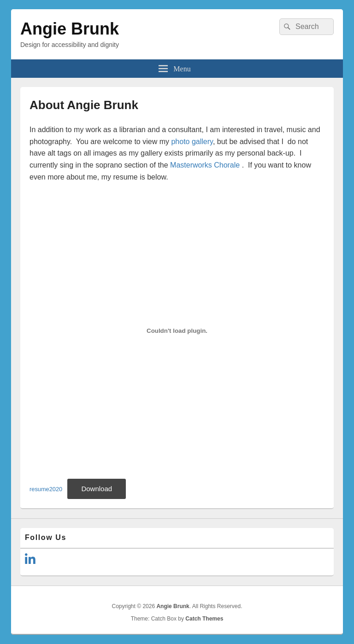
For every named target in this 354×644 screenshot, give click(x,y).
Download (97, 489)
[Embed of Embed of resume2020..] (177, 331)
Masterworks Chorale (205, 165)
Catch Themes (204, 619)
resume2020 (46, 489)
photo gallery (192, 142)
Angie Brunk (70, 29)
